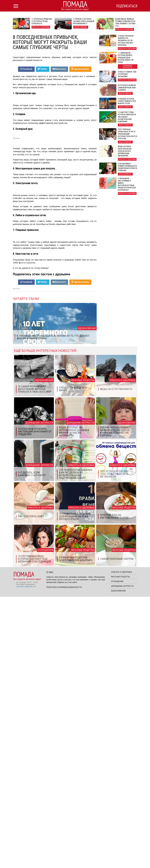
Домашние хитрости (122, 857)
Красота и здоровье (122, 843)
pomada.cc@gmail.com (26, 858)
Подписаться (127, 6)
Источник (16, 560)
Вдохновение (118, 862)
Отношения (117, 853)
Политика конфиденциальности (64, 858)
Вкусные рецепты (120, 848)
